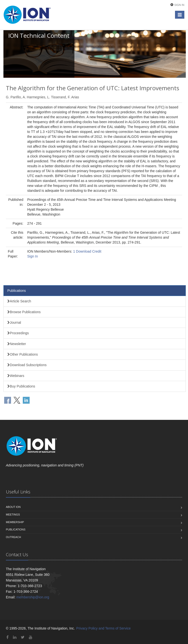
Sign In (179, 5)
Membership (15, 522)
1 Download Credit (87, 251)
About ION (13, 507)
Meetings (13, 515)
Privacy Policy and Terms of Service (104, 628)
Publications (17, 291)
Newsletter (17, 344)
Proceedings (18, 333)
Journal (14, 322)
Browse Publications (24, 312)
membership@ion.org (33, 597)
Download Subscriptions (27, 365)
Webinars (16, 376)
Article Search (19, 301)
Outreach (13, 537)
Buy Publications (21, 386)
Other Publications (23, 354)
